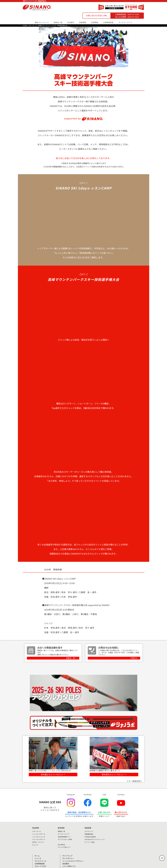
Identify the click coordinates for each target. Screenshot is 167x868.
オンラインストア (125, 22)
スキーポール (33, 25)
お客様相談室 (108, 22)
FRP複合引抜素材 (90, 837)
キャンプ (35, 845)
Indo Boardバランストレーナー (95, 839)
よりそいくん (89, 831)
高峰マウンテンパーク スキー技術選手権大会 (53, 25)
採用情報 (95, 22)
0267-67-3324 (133, 14)
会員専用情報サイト (64, 837)
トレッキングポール (39, 834)
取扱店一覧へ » (72, 658)
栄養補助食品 (89, 834)
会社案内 (66, 864)
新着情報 (83, 22)
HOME (25, 25)
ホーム (37, 856)
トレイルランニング (39, 837)
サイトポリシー (68, 858)
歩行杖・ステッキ (38, 842)
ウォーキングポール (39, 839)
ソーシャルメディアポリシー (73, 861)
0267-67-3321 (133, 17)
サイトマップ (67, 856)
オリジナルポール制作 (65, 839)
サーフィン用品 (89, 842)
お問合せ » (135, 658)
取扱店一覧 (58, 22)
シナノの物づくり (69, 866)
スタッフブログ (40, 866)
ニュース (38, 858)
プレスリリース (40, 861)
